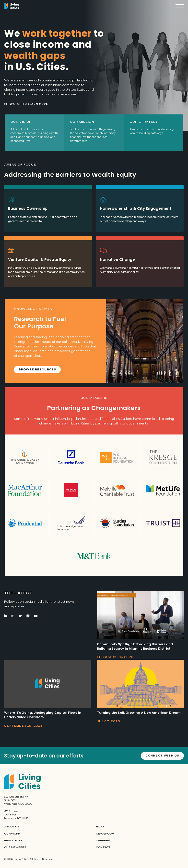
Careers (103, 841)
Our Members (15, 847)
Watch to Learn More (26, 104)
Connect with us (162, 756)
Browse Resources (37, 369)
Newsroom (105, 834)
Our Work (12, 834)
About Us (12, 827)
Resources (13, 841)
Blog (100, 827)
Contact (103, 847)
